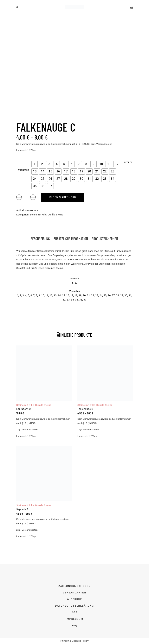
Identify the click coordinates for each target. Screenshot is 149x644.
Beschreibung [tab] (40, 239)
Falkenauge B (85, 409)
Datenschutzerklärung (75, 606)
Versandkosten (104, 144)
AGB (74, 612)
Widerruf (74, 599)
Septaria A (22, 509)
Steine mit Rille (38, 215)
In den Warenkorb (62, 197)
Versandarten (75, 593)
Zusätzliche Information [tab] (71, 239)
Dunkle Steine (55, 215)
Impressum (75, 619)
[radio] (35, 164)
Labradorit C (23, 409)
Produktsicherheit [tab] (105, 239)
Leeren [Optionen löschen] (128, 163)
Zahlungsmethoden (74, 586)
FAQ (75, 625)
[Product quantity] (26, 197)
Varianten (23, 170)
